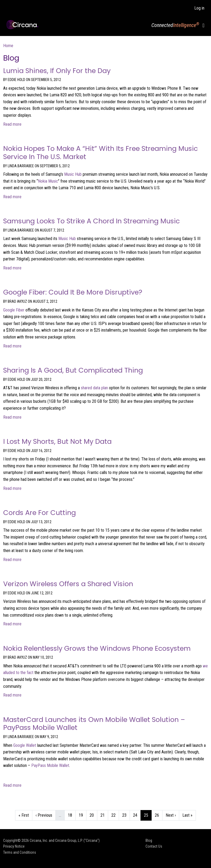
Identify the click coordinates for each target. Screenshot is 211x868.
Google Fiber (14, 310)
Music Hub (73, 174)
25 (148, 815)
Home (8, 46)
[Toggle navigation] (203, 25)
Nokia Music (48, 181)
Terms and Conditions (20, 852)
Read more (12, 124)
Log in (199, 8)
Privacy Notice (14, 846)
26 (159, 815)
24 (137, 815)
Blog (149, 840)
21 (104, 815)
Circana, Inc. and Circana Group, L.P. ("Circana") (65, 840)
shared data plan (94, 388)
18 (72, 815)
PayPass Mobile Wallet (50, 765)
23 (126, 815)
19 (82, 815)
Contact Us (154, 846)
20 (93, 815)
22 (115, 815)
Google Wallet (25, 745)
